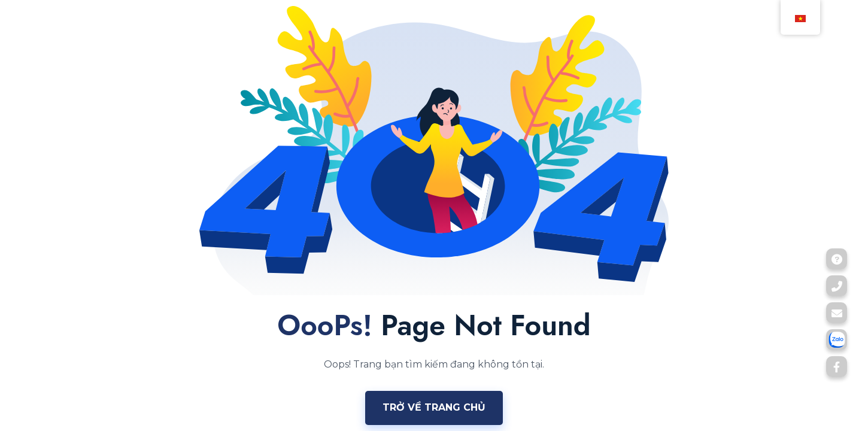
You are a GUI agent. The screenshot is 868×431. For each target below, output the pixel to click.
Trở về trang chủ (434, 407)
